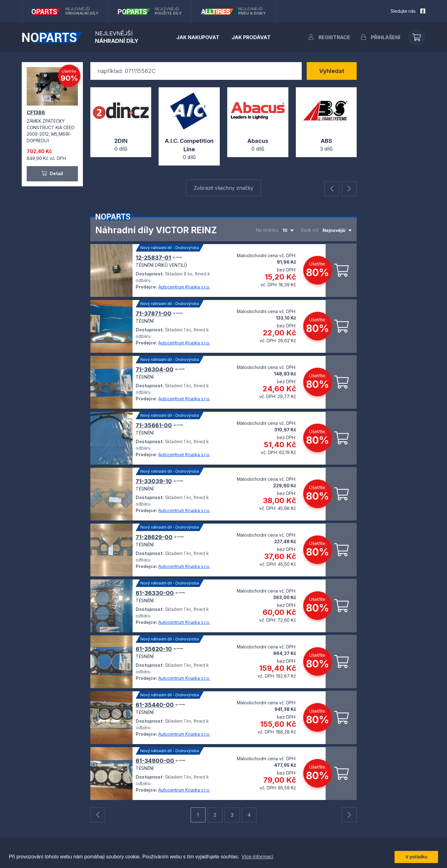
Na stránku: (267, 230)
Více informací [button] (257, 857)
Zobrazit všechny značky (223, 188)
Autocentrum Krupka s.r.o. (184, 287)
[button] (332, 189)
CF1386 (36, 112)
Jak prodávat (251, 37)
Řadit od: (310, 230)
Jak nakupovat (198, 37)
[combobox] (288, 230)
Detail (52, 173)
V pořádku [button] (416, 857)
